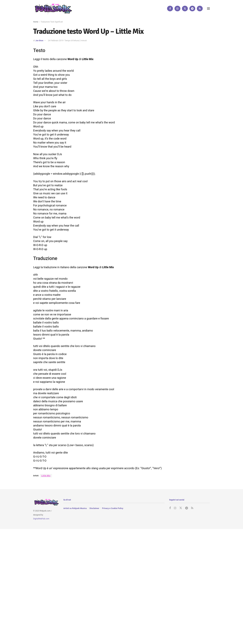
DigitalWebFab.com (41, 519)
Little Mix (46, 476)
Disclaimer (94, 508)
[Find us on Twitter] (185, 9)
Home (36, 22)
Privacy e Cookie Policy (113, 508)
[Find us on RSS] (200, 9)
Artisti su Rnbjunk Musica (75, 508)
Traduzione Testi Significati (52, 22)
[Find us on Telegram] (192, 9)
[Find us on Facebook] (170, 9)
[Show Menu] (208, 9)
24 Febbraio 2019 (56, 40)
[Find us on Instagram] (177, 9)
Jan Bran (39, 40)
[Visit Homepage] (53, 8)
